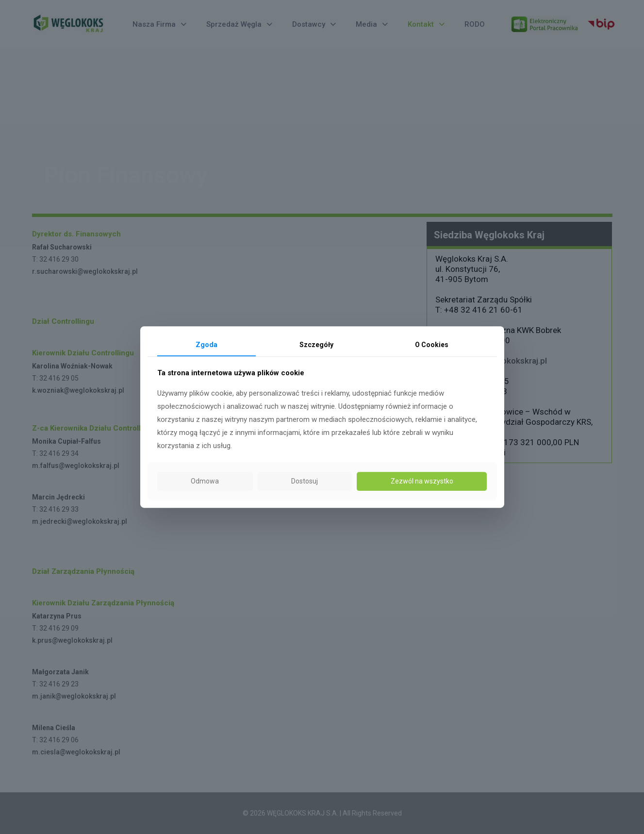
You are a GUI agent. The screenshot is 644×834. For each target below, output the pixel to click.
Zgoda (206, 345)
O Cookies (432, 345)
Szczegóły (316, 345)
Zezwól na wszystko (422, 481)
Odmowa (205, 481)
